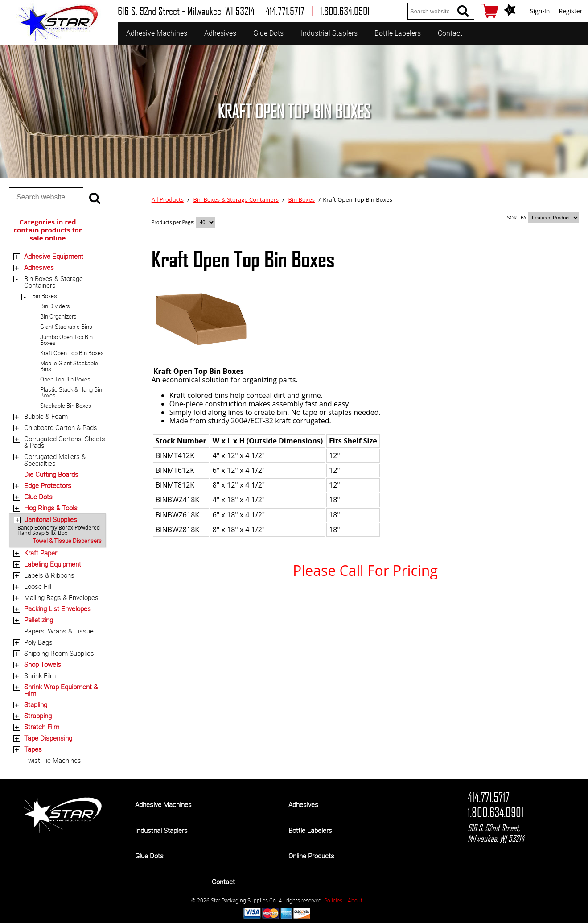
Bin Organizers (58, 316)
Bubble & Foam (46, 416)
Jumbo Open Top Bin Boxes (66, 340)
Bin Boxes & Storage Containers (53, 282)
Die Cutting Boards (51, 474)
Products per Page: (174, 222)
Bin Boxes (45, 296)
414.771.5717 (489, 797)
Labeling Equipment (53, 564)
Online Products (311, 856)
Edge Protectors (48, 485)
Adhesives (220, 33)
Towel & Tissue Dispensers (67, 541)
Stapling (36, 704)
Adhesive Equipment (54, 256)
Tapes (33, 749)
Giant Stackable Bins (66, 327)
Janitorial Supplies (51, 519)
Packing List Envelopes (58, 608)
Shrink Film (40, 675)
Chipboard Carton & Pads (61, 427)
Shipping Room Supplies (59, 653)
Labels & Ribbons (49, 575)
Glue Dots (268, 33)
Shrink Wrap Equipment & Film (61, 690)
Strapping (38, 716)
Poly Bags (38, 642)
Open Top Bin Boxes (65, 379)
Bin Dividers (55, 306)
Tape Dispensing (48, 738)
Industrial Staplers (329, 33)
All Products (168, 199)
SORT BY (517, 217)
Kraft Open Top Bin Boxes (72, 353)
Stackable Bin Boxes (66, 406)
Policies (333, 900)
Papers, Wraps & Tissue (59, 631)
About (355, 900)
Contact (450, 33)
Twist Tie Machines (53, 760)
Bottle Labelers (398, 33)
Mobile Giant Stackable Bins (69, 366)
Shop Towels (43, 664)
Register (570, 11)
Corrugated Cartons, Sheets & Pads (65, 442)
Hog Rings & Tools (51, 508)
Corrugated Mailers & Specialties (55, 460)
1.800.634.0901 (495, 812)
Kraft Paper (41, 553)
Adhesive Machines (157, 33)
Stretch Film (42, 727)
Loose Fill (38, 586)
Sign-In (540, 11)
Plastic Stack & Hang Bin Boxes (71, 392)
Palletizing (39, 620)
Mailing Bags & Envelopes (61, 597)
